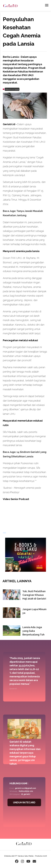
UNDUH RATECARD (24, 802)
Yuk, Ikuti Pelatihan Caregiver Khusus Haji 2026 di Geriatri (34, 595)
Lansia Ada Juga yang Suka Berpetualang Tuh (33, 631)
